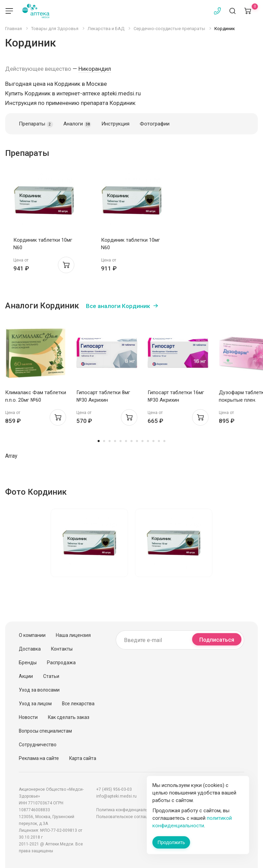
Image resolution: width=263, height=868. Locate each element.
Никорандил (95, 69)
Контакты (62, 649)
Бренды (28, 663)
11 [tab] (153, 441)
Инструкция (115, 124)
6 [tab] (126, 441)
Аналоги (77, 124)
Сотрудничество (38, 745)
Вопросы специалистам (45, 731)
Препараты (36, 124)
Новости (28, 717)
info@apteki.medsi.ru (116, 796)
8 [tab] (137, 441)
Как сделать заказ (69, 717)
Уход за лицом (35, 704)
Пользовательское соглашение (127, 817)
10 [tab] (148, 441)
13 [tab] (164, 441)
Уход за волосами (39, 690)
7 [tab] (131, 441)
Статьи (51, 676)
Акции (26, 676)
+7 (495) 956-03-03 (114, 789)
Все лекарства (78, 704)
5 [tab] (121, 441)
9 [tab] (142, 441)
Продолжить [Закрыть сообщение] (171, 842)
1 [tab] (99, 441)
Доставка (30, 649)
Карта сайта (83, 758)
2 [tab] (104, 441)
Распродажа (61, 663)
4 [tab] (115, 441)
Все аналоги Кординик (118, 306)
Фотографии (155, 124)
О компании (32, 635)
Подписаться (217, 640)
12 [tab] (159, 441)
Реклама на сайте (39, 758)
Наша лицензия (73, 635)
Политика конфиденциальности (127, 810)
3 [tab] (110, 441)
